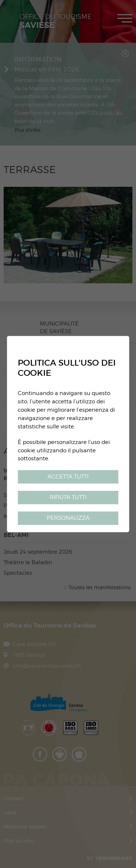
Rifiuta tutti (68, 497)
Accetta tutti (68, 477)
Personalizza (68, 518)
